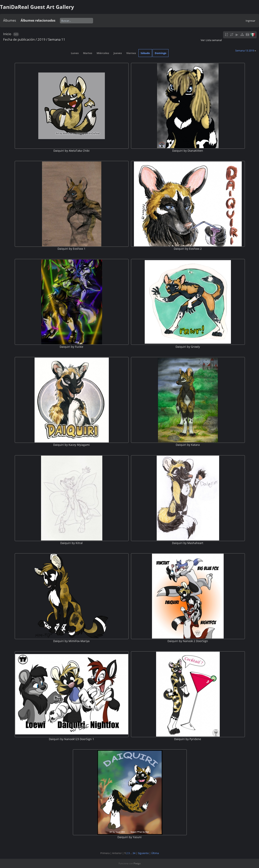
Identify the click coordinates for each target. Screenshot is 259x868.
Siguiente (143, 853)
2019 (41, 39)
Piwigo (137, 863)
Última (155, 853)
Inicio (7, 34)
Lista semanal (214, 40)
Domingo (161, 53)
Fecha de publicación (19, 39)
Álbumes (10, 20)
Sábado (145, 53)
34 (134, 853)
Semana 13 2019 (245, 50)
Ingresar (250, 21)
